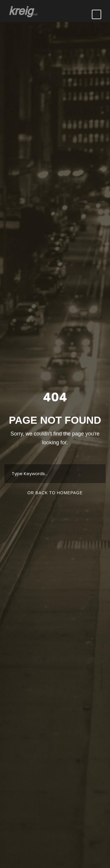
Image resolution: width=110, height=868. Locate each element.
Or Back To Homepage (55, 493)
